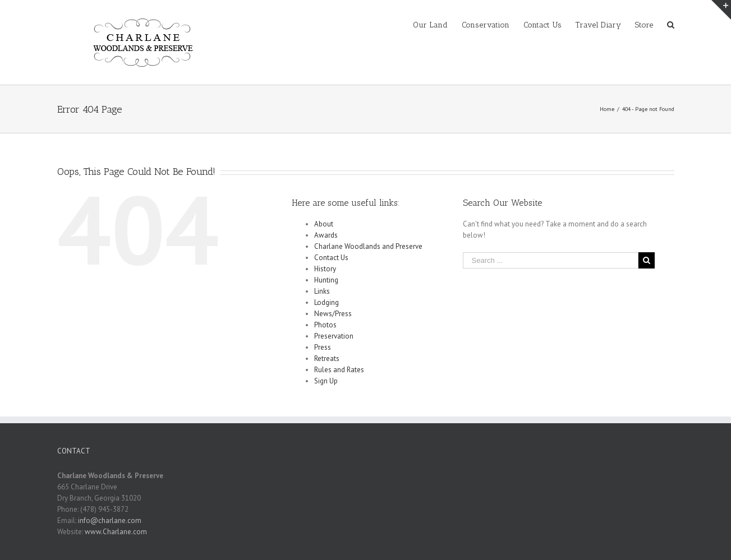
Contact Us (331, 258)
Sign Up (326, 381)
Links (322, 291)
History (325, 269)
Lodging (327, 302)
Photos (325, 325)
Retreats (327, 358)
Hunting (326, 280)
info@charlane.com (110, 520)
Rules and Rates (339, 370)
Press (323, 347)
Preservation (334, 336)
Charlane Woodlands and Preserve (368, 246)
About (324, 224)
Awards (326, 235)
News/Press (333, 314)
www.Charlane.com (116, 532)
